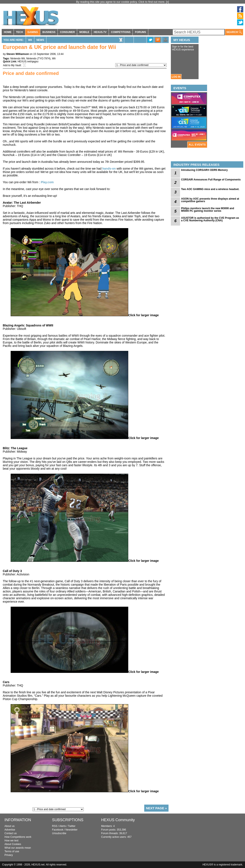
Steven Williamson (18, 54)
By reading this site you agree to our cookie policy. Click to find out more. (121, 2)
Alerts (63, 826)
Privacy (9, 855)
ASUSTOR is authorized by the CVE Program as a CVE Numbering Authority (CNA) (210, 219)
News (40, 40)
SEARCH (234, 32)
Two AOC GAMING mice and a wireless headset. (210, 189)
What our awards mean (18, 848)
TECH (19, 32)
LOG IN (176, 77)
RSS (55, 826)
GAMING (33, 32)
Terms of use (12, 851)
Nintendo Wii (17, 59)
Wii (30, 40)
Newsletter (71, 830)
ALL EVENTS (197, 145)
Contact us (11, 833)
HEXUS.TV (100, 32)
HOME (8, 32)
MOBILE (84, 32)
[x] (167, 2)
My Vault (16, 65)
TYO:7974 (44, 59)
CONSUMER (67, 32)
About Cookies (13, 844)
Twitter (72, 826)
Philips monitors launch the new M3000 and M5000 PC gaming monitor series (208, 210)
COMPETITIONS (121, 32)
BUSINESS (49, 32)
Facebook (58, 830)
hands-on (109, 169)
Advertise (10, 830)
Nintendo (31, 59)
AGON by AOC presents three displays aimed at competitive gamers (210, 200)
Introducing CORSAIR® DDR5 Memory (204, 170)
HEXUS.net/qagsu (28, 61)
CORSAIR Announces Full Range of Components (211, 180)
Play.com (47, 182)
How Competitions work (18, 837)
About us (9, 826)
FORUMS (140, 32)
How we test (11, 841)
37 (158, 40)
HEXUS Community (118, 820)
